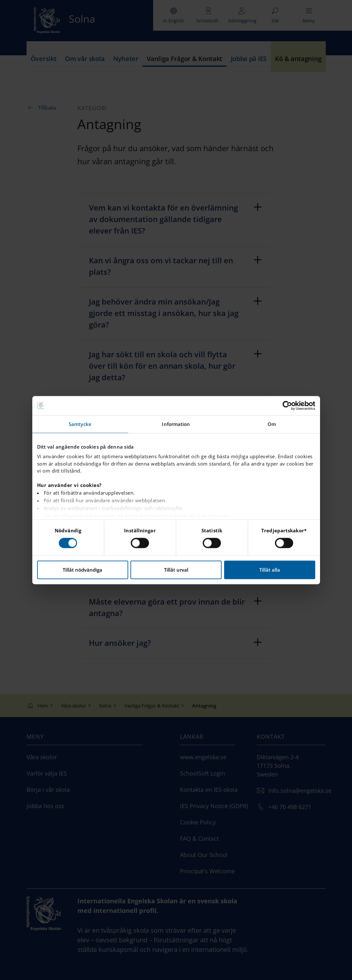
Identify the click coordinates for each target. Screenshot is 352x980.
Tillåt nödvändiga (82, 570)
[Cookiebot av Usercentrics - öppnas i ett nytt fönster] (287, 405)
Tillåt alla (270, 570)
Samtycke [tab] (80, 424)
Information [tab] (176, 424)
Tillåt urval (176, 570)
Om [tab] (272, 424)
